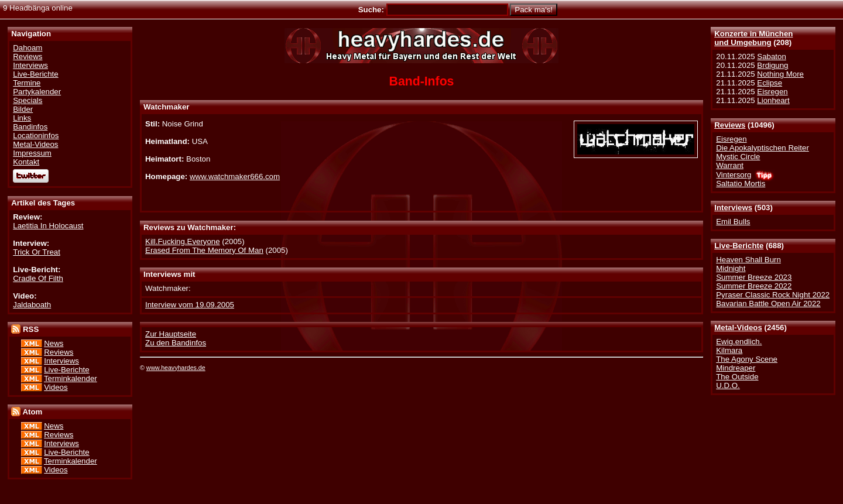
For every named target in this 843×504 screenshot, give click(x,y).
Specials (28, 100)
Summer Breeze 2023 (754, 277)
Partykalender (37, 92)
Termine (27, 83)
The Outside (737, 377)
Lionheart (773, 100)
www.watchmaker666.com (235, 176)
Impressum (32, 153)
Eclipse (770, 83)
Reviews (730, 125)
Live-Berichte (739, 246)
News (54, 343)
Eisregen (772, 92)
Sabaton (771, 56)
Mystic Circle (738, 157)
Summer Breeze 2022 (754, 286)
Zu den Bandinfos (176, 343)
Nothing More (780, 74)
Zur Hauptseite (171, 334)
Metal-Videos (738, 328)
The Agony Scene (747, 359)
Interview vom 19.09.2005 (190, 305)
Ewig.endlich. (739, 342)
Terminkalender (71, 378)
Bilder (23, 109)
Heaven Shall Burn (748, 260)
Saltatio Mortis (741, 184)
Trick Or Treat (37, 252)
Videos (56, 387)
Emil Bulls (733, 222)
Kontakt (26, 162)
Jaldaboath (32, 305)
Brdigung (772, 65)
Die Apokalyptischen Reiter (763, 148)
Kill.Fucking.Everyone (183, 241)
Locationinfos (36, 136)
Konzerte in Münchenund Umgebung (753, 38)
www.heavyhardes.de (176, 368)
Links (22, 118)
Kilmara (729, 350)
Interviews (733, 208)
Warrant (730, 165)
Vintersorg (734, 175)
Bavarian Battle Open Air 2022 (768, 304)
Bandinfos (30, 127)
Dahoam (28, 48)
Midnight (731, 268)
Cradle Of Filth (38, 278)
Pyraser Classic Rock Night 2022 (773, 295)
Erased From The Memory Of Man (204, 250)
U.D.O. (728, 385)
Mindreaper (736, 368)
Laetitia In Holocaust (48, 226)
